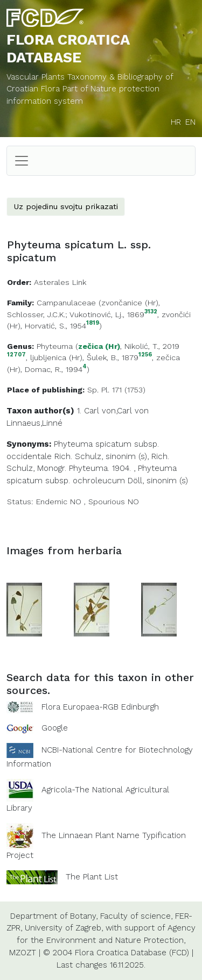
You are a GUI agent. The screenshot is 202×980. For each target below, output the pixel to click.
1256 (145, 355)
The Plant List (92, 876)
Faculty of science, (136, 916)
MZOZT (23, 953)
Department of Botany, (54, 916)
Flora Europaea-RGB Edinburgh (100, 707)
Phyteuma (55, 346)
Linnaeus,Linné (34, 423)
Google (55, 728)
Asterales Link (60, 282)
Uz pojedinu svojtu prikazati (66, 206)
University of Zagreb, (64, 928)
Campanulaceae (66, 303)
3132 (151, 312)
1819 (93, 323)
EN (190, 122)
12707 (16, 355)
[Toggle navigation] (22, 161)
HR (176, 122)
